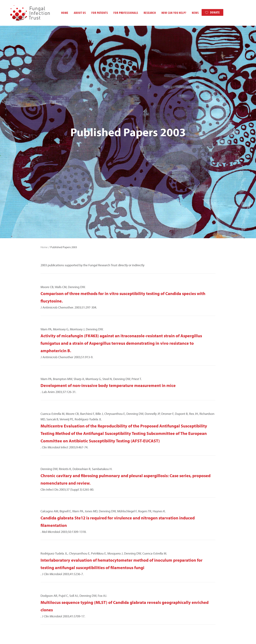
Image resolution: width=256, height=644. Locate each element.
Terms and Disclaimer (51, 637)
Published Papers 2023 (57, 498)
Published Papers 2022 (57, 503)
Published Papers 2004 (57, 601)
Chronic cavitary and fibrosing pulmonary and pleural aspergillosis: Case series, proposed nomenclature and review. (126, 309)
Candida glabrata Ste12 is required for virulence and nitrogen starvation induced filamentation (118, 351)
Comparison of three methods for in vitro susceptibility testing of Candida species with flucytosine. (123, 127)
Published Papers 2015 (57, 541)
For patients (96, 13)
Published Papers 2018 (57, 525)
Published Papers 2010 (57, 569)
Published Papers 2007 (57, 585)
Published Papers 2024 (57, 492)
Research (146, 13)
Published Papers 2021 (57, 509)
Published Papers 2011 (57, 563)
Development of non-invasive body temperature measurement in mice (108, 215)
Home (61, 13)
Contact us (69, 637)
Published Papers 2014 (57, 547)
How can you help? (170, 13)
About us (76, 13)
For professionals (122, 13)
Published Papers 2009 (57, 574)
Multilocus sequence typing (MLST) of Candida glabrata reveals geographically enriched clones (125, 436)
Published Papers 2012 (57, 558)
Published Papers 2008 (57, 579)
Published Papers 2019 (57, 520)
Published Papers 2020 (57, 514)
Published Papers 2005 (57, 596)
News (192, 13)
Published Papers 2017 (57, 530)
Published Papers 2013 (57, 552)
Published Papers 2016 (57, 536)
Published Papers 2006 (57, 590)
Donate (211, 12)
